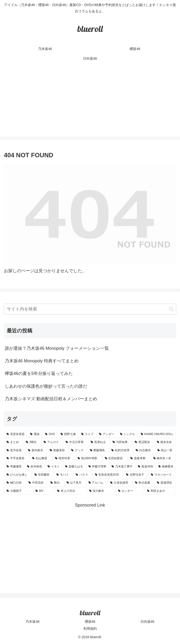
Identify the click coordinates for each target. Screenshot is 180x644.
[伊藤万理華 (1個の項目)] (97, 467)
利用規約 (90, 629)
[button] (171, 309)
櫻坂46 (90, 622)
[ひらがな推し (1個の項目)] (18, 475)
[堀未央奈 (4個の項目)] (165, 442)
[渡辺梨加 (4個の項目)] (143, 442)
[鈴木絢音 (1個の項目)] (35, 467)
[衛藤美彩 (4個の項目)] (58, 451)
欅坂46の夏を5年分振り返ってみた (39, 373)
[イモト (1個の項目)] (54, 467)
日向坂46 (147, 622)
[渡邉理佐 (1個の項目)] (165, 483)
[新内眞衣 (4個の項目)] (36, 451)
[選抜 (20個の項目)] (35, 434)
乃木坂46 (33, 622)
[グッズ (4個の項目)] (78, 451)
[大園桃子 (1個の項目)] (18, 491)
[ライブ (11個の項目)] (87, 434)
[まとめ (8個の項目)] (13, 442)
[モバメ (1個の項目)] (63, 475)
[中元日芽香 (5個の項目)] (75, 442)
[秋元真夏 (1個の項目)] (143, 483)
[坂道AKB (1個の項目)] (145, 467)
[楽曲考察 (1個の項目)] (139, 458)
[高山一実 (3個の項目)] (165, 451)
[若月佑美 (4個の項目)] (15, 451)
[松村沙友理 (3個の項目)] (121, 451)
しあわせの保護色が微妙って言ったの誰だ (46, 386)
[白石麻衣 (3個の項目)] (144, 451)
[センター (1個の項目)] (130, 491)
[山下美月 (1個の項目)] (75, 483)
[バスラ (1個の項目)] (83, 475)
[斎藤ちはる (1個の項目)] (74, 467)
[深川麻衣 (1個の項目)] (101, 491)
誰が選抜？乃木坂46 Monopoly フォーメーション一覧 (57, 348)
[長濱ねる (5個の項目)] (99, 442)
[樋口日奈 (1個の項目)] (15, 483)
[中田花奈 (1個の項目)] (37, 483)
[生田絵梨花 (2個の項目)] (115, 458)
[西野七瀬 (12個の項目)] (68, 434)
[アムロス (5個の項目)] (52, 442)
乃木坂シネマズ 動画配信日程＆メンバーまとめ (51, 399)
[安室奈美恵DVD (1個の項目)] (108, 475)
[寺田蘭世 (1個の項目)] (43, 475)
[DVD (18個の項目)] (50, 434)
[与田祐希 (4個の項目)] (121, 442)
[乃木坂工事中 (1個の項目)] (122, 467)
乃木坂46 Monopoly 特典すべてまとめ (42, 361)
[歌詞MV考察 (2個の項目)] (88, 458)
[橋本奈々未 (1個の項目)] (163, 458)
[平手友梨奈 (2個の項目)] (17, 458)
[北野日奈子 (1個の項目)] (136, 475)
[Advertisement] (90, 103)
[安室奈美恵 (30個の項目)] (16, 434)
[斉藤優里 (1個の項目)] (14, 467)
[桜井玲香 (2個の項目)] (64, 458)
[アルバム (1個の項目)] (97, 483)
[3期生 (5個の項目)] (32, 442)
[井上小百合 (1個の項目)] (70, 491)
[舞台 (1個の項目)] (56, 483)
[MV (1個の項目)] (44, 491)
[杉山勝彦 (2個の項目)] (41, 458)
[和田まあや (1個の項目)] (160, 491)
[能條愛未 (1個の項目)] (166, 467)
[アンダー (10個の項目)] (107, 434)
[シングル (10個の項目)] (128, 434)
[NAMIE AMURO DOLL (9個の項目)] (157, 434)
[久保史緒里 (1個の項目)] (120, 483)
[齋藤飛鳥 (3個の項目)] (98, 451)
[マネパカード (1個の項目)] (162, 475)
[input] (90, 309)
